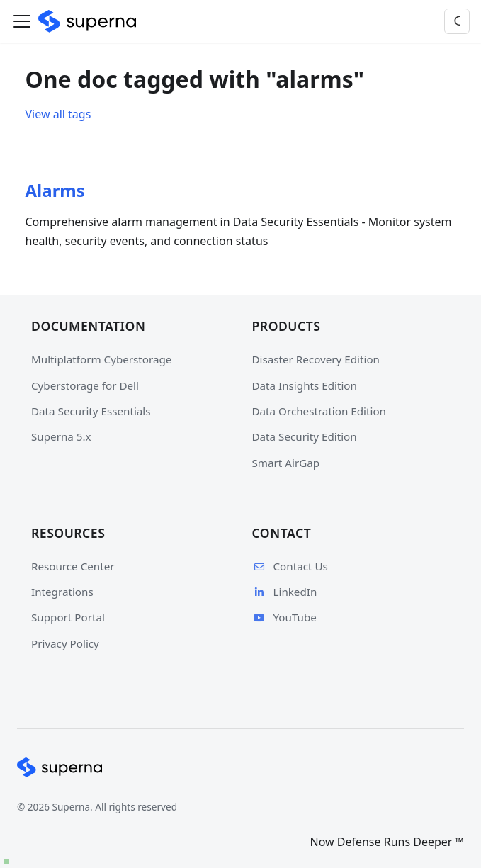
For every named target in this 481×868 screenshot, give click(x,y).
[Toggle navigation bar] (22, 21)
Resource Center (73, 566)
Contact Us (290, 566)
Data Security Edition (305, 436)
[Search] (457, 21)
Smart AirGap (286, 463)
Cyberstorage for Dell (85, 385)
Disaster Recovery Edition (316, 359)
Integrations (62, 592)
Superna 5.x (61, 436)
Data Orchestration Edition (319, 411)
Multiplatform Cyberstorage (101, 359)
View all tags (58, 114)
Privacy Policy (65, 643)
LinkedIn (285, 592)
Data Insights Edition (305, 385)
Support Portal (68, 617)
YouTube (284, 617)
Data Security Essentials (91, 411)
